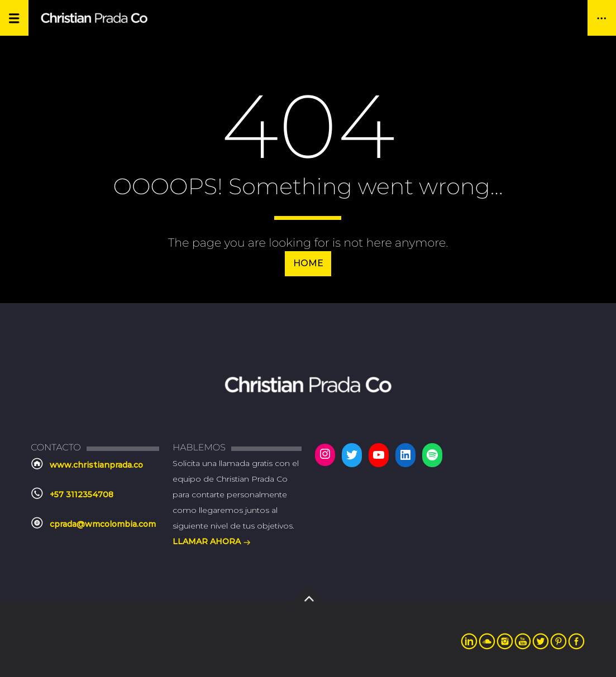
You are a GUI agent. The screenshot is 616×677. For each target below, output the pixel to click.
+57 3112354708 (82, 494)
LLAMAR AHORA (212, 542)
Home (308, 263)
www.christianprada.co (96, 465)
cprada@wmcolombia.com (103, 524)
